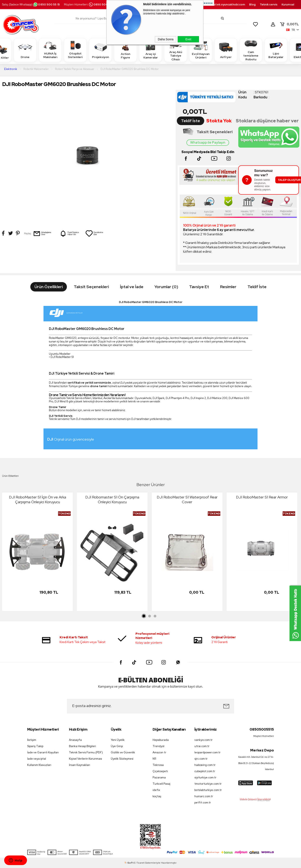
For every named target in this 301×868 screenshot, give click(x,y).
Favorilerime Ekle (94, 233)
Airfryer (226, 50)
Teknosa (158, 765)
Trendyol (158, 746)
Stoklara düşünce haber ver (267, 121)
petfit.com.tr (203, 803)
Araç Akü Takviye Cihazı (176, 50)
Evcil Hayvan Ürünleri (201, 50)
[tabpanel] (37, 553)
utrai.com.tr (202, 746)
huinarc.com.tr (204, 796)
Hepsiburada (161, 740)
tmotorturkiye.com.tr (208, 784)
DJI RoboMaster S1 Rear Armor (262, 497)
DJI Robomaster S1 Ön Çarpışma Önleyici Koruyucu (112, 499)
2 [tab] (149, 616)
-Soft (129, 863)
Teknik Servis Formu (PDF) (86, 752)
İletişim (32, 740)
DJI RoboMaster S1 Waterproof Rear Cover (187, 499)
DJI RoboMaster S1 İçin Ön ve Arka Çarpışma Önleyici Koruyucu (38, 499)
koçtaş (157, 796)
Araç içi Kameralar (150, 50)
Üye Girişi (117, 746)
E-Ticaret (139, 863)
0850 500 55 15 (46, 4)
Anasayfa (75, 740)
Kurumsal (288, 4)
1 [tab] (144, 616)
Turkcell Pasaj (161, 784)
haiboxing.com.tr (205, 765)
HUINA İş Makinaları (50, 50)
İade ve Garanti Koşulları (43, 752)
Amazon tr (159, 752)
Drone (25, 50)
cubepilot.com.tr (205, 771)
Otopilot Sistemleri (75, 50)
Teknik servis (269, 4)
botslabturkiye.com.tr (208, 790)
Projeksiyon (100, 50)
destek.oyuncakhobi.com (228, 4)
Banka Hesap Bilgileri (82, 746)
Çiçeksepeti (160, 771)
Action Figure (125, 50)
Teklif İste (191, 121)
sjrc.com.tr (201, 759)
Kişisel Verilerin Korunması (85, 759)
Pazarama (159, 777)
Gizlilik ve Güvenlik (123, 752)
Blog (252, 4)
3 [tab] (155, 616)
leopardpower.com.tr (207, 752)
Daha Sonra (166, 39)
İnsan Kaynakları (80, 765)
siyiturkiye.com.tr (205, 777)
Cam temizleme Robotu (251, 50)
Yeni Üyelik (118, 740)
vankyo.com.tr (203, 740)
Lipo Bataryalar (276, 50)
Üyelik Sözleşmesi (122, 759)
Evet (188, 39)
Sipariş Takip (35, 746)
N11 (154, 759)
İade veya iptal (37, 759)
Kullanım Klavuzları (39, 765)
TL (289, 24)
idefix (156, 790)
